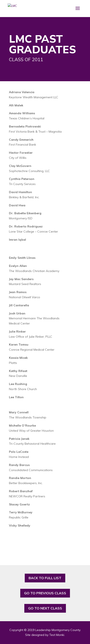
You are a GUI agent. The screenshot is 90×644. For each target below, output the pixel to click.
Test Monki (57, 635)
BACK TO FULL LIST (45, 578)
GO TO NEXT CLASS (45, 608)
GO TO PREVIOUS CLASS (45, 593)
